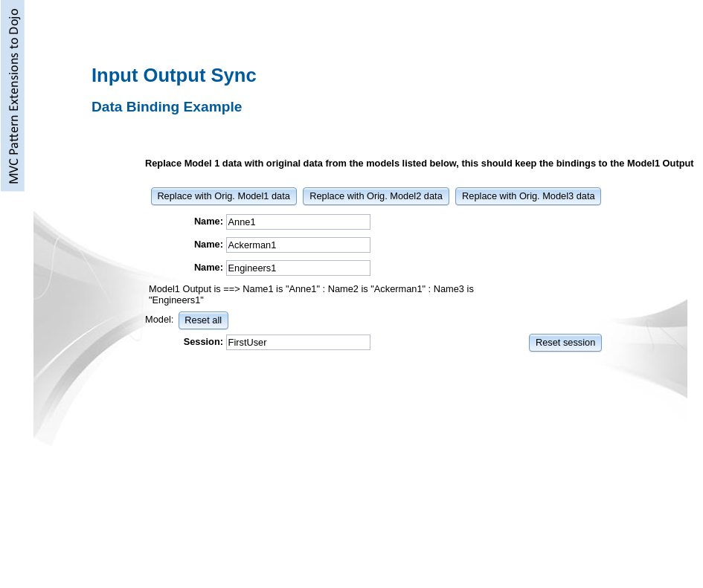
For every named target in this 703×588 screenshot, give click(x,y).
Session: (203, 342)
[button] (224, 196)
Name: (209, 221)
